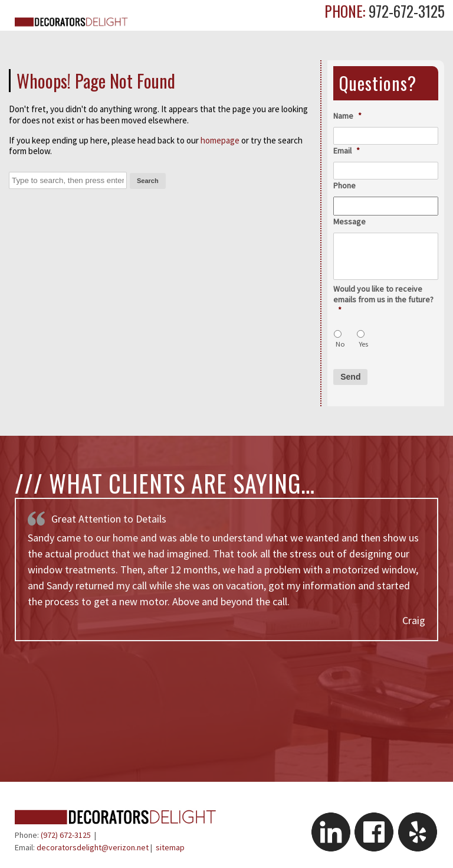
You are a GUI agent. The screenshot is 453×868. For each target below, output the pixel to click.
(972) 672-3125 (66, 835)
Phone (344, 185)
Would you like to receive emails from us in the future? (383, 299)
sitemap (170, 847)
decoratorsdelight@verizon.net (93, 847)
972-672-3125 (405, 11)
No (340, 344)
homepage (220, 140)
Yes (363, 344)
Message (349, 221)
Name (347, 116)
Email (347, 151)
